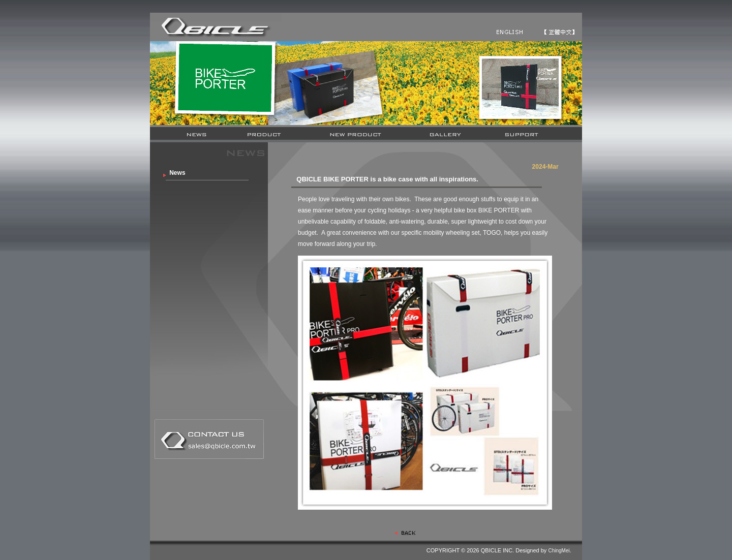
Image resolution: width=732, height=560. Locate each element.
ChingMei (559, 551)
